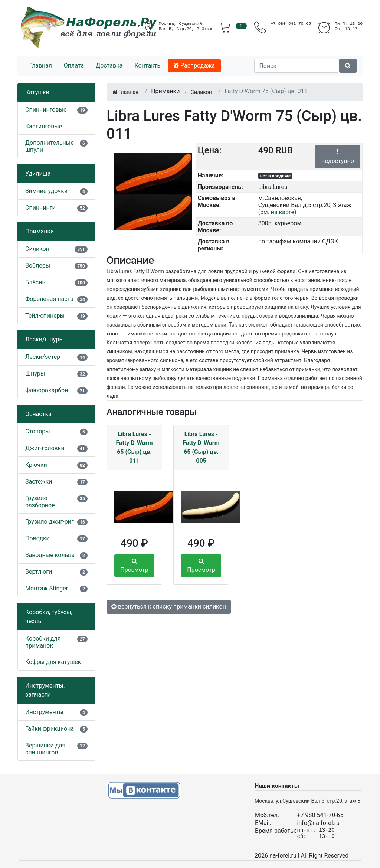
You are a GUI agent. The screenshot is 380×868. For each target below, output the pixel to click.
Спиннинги (40, 208)
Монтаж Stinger (47, 588)
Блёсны (36, 282)
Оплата (74, 65)
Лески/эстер (43, 357)
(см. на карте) (277, 212)
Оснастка (38, 414)
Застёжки (39, 482)
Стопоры (38, 431)
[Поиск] (297, 66)
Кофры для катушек (53, 662)
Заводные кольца (50, 555)
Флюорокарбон (47, 390)
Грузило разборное (40, 502)
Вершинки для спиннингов (45, 749)
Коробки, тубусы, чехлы (49, 617)
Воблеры (38, 266)
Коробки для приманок (43, 642)
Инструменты (44, 712)
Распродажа (194, 65)
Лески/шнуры (45, 339)
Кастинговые (44, 126)
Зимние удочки (46, 191)
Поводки (37, 538)
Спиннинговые (46, 110)
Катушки (37, 92)
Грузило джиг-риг (50, 522)
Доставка (109, 65)
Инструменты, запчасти (45, 690)
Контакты (148, 65)
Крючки (36, 465)
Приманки (40, 231)
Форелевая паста (49, 299)
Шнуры (35, 374)
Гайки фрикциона (50, 729)
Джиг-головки (45, 448)
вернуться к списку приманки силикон (169, 607)
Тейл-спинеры (45, 316)
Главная (41, 65)
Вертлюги (39, 572)
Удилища (38, 173)
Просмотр (134, 566)
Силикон (37, 249)
